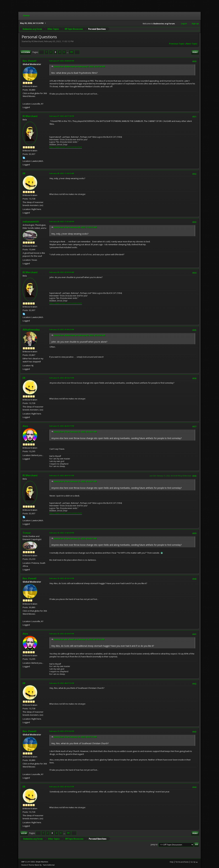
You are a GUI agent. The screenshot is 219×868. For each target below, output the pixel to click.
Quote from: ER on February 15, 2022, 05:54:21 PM (75, 432)
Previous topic (177, 44)
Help (172, 862)
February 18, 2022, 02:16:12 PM (62, 578)
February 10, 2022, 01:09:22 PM (62, 330)
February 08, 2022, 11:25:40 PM (62, 222)
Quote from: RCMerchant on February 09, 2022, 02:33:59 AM (79, 335)
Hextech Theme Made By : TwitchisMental (38, 865)
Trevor (27, 533)
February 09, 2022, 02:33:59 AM (62, 272)
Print (195, 52)
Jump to (154, 844)
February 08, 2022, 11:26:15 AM (62, 173)
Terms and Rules (182, 862)
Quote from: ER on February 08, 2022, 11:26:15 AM (75, 227)
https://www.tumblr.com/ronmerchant (66, 147)
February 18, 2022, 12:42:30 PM (62, 533)
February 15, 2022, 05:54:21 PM (62, 378)
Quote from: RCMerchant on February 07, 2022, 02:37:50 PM (79, 67)
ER (24, 173)
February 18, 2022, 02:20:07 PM (62, 634)
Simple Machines (42, 862)
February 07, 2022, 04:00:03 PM (62, 61)
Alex (25, 426)
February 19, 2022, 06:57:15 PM (62, 683)
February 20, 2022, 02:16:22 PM (62, 787)
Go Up (24, 833)
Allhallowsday (31, 330)
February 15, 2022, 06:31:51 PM (62, 476)
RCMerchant (30, 116)
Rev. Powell (30, 61)
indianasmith (31, 222)
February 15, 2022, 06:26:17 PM (62, 426)
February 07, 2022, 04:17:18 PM (62, 116)
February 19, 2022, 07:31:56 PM (62, 731)
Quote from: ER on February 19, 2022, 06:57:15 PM (75, 737)
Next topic (192, 44)
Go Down (26, 52)
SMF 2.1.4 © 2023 (28, 862)
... (68, 52)
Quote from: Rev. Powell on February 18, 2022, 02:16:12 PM (79, 639)
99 (71, 52)
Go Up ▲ (194, 862)
